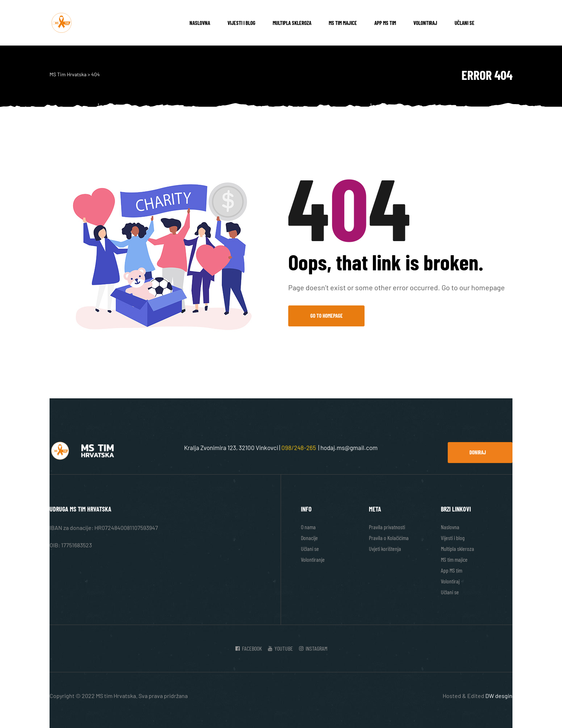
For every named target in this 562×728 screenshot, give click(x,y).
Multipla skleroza (292, 23)
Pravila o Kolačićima (389, 538)
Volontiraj (425, 23)
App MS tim (385, 23)
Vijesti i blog (241, 23)
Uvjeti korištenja (385, 549)
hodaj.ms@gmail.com (349, 447)
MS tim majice (343, 23)
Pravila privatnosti (387, 527)
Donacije (309, 538)
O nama (308, 527)
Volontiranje (313, 559)
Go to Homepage (327, 316)
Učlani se (465, 23)
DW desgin (499, 696)
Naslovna (200, 23)
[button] (480, 453)
